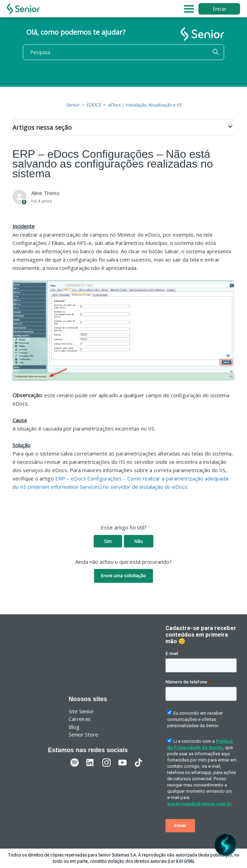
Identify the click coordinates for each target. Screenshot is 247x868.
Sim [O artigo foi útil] (108, 541)
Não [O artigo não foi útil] (139, 541)
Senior (73, 105)
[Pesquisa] (123, 52)
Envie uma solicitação (123, 576)
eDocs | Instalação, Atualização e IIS (145, 105)
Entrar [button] (219, 9)
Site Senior (81, 711)
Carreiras (80, 719)
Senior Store (83, 734)
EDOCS (93, 105)
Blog (74, 727)
